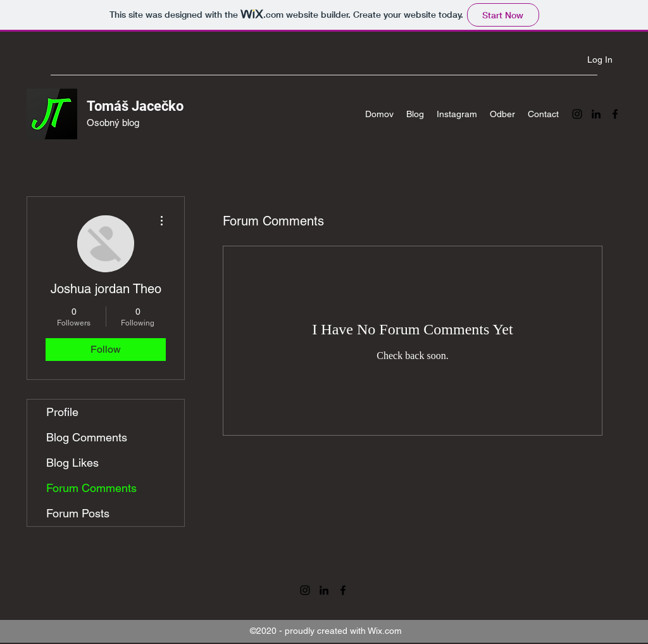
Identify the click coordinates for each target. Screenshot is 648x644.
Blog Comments (87, 437)
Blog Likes (72, 463)
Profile (62, 412)
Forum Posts (78, 513)
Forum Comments (91, 488)
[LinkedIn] (596, 114)
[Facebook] (615, 114)
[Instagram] (577, 114)
